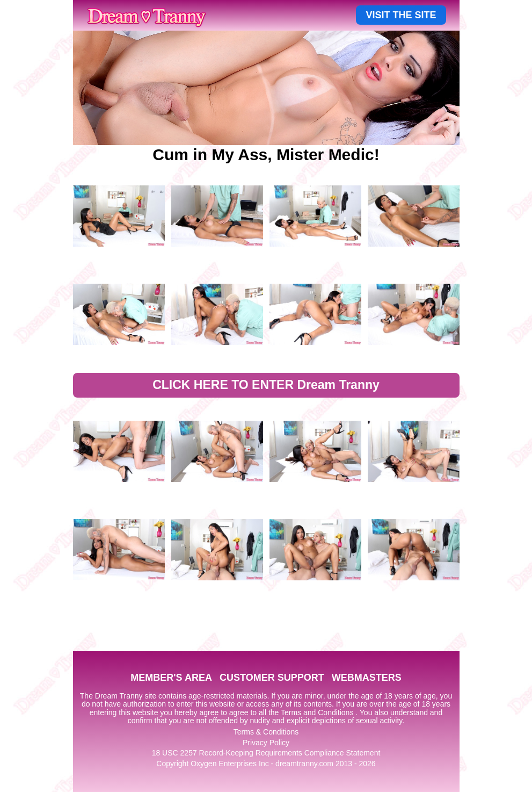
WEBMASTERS (367, 678)
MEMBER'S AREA (171, 678)
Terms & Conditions (266, 732)
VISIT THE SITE (401, 15)
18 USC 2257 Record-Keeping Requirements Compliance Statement (266, 753)
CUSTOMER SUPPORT (272, 678)
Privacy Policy (266, 743)
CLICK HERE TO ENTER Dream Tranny (266, 385)
